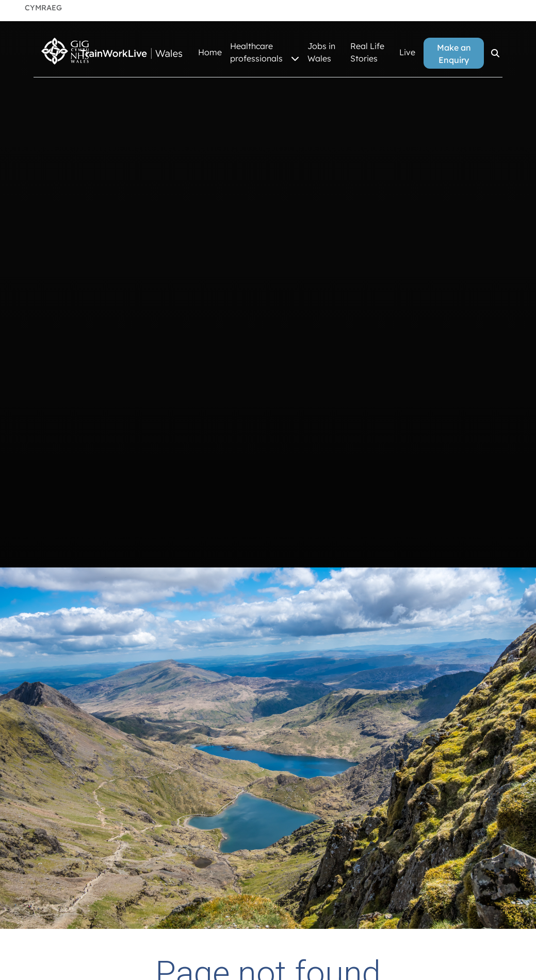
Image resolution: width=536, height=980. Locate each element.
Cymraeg (43, 8)
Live (407, 52)
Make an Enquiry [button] (454, 54)
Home (210, 52)
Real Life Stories (367, 52)
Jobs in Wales (321, 52)
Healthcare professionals (265, 53)
